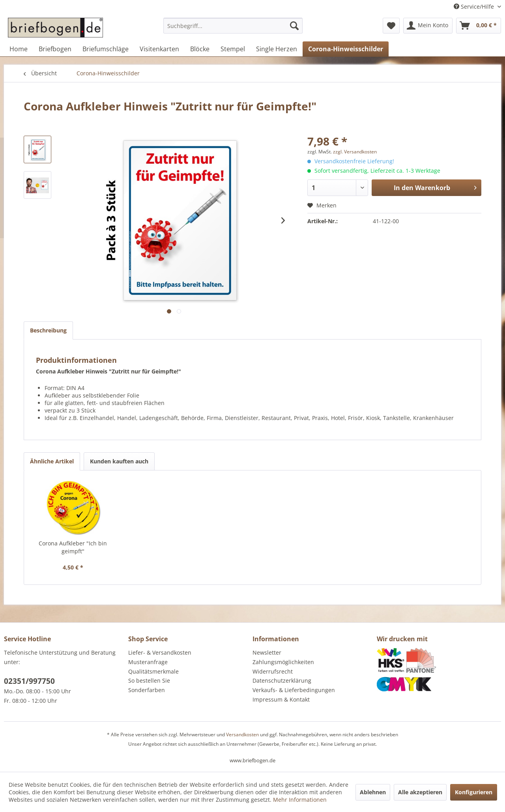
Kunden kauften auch (119, 461)
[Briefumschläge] (106, 49)
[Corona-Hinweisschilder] (346, 49)
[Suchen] (294, 26)
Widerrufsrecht (273, 671)
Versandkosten (242, 735)
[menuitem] (233, 29)
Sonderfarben (147, 690)
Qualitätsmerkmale (153, 671)
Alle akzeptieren (420, 792)
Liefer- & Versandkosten (160, 652)
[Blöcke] (200, 49)
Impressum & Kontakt (281, 699)
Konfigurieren (474, 792)
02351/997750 (29, 681)
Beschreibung (48, 330)
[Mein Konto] (428, 26)
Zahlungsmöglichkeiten (283, 662)
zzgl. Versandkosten (355, 152)
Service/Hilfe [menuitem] (475, 7)
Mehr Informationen (300, 800)
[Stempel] (233, 49)
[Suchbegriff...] (233, 26)
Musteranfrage (148, 662)
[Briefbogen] (55, 49)
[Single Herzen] (277, 49)
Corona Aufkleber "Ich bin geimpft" (73, 547)
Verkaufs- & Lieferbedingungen (294, 690)
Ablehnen (373, 792)
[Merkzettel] (391, 26)
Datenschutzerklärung (282, 680)
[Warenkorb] (479, 26)
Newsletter (267, 652)
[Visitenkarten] (159, 49)
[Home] (19, 49)
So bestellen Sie (149, 680)
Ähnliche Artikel (52, 461)
